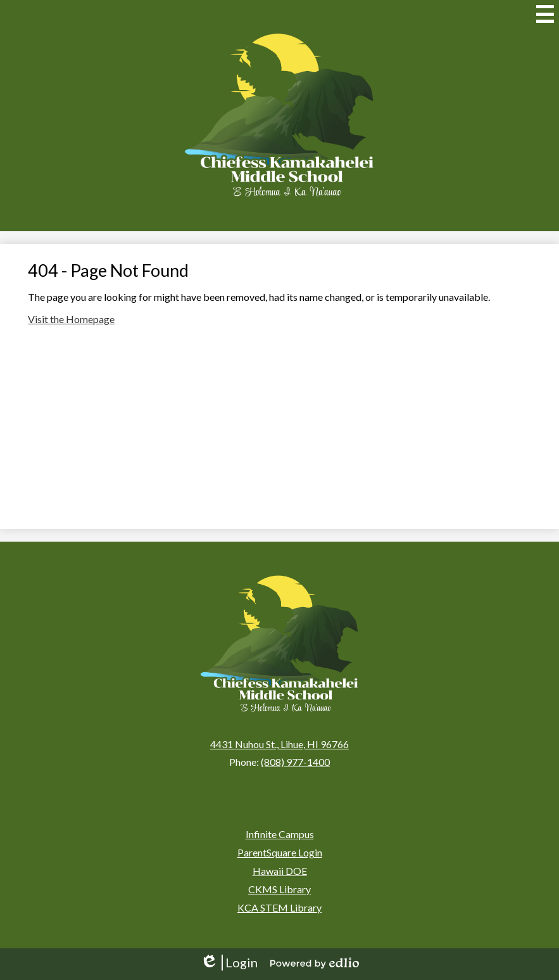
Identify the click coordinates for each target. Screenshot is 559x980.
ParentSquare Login (280, 852)
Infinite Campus (280, 834)
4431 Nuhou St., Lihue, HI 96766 (279, 744)
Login (229, 963)
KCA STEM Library (279, 907)
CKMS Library (279, 889)
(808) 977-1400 (295, 762)
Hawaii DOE (280, 871)
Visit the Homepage (71, 319)
